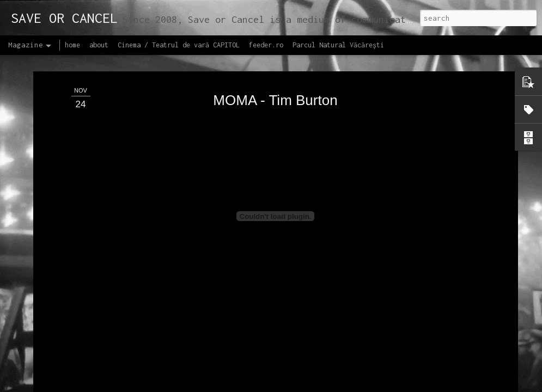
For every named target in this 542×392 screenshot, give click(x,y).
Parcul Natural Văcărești (338, 45)
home (72, 45)
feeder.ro (266, 45)
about (99, 45)
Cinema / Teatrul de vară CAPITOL (179, 45)
